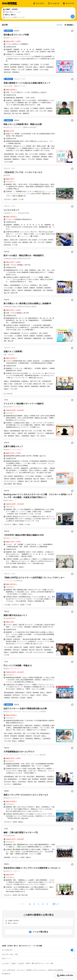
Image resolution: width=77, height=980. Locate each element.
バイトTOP (5, 963)
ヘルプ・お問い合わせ (9, 970)
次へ (55, 904)
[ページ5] (47, 904)
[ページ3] (38, 904)
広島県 (14, 963)
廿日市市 (21, 963)
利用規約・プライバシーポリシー (36, 970)
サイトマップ (21, 970)
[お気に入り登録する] (72, 31)
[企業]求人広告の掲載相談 (55, 970)
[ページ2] (34, 904)
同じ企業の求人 (8, 393)
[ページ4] (43, 904)
